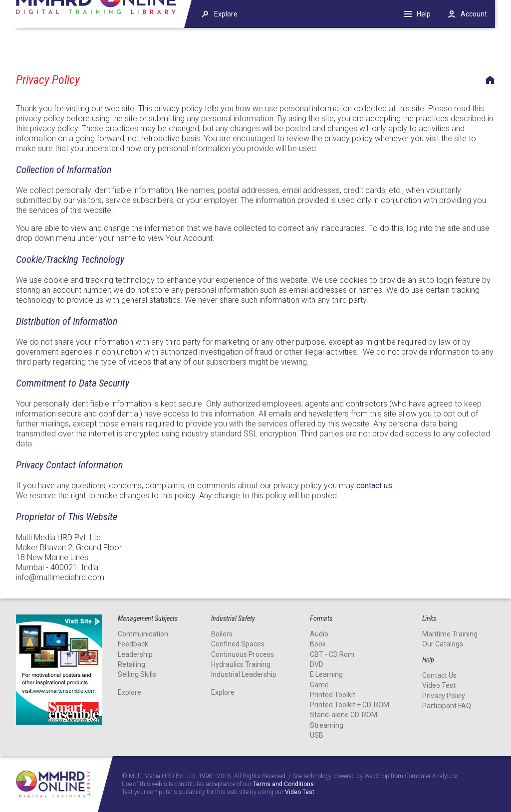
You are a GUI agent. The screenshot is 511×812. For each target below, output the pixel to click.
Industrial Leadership (244, 674)
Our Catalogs (443, 644)
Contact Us (439, 675)
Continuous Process (243, 654)
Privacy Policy (444, 696)
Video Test (439, 685)
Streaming (327, 725)
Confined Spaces (238, 644)
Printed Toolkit (333, 695)
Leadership (135, 654)
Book (318, 644)
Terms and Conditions (283, 784)
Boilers (222, 634)
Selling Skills (137, 674)
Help (424, 14)
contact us (374, 486)
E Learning (326, 674)
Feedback (133, 644)
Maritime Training (450, 634)
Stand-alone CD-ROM (344, 715)
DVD (317, 664)
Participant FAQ (447, 706)
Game (319, 685)
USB (317, 735)
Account (474, 14)
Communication (143, 634)
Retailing (131, 664)
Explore (129, 692)
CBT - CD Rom (332, 654)
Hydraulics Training (241, 664)
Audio (319, 634)
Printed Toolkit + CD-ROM (350, 705)
